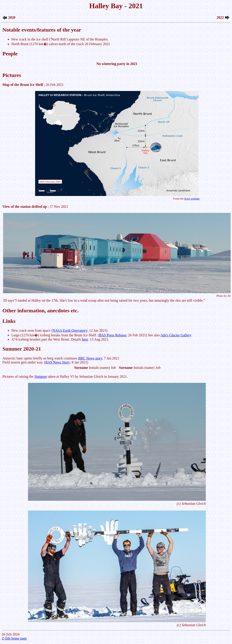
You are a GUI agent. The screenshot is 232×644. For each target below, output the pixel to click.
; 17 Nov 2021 (35, 207)
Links (9, 321)
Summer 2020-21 (22, 349)
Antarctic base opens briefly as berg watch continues (40, 358)
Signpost (41, 377)
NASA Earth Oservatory (70, 330)
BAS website (192, 199)
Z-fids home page (14, 638)
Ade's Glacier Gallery (176, 335)
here (85, 339)
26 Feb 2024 (116, 319)
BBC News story (90, 358)
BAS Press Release (113, 335)
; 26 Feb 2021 (117, 142)
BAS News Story (58, 362)
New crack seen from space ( (32, 330)
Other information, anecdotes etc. (41, 311)
